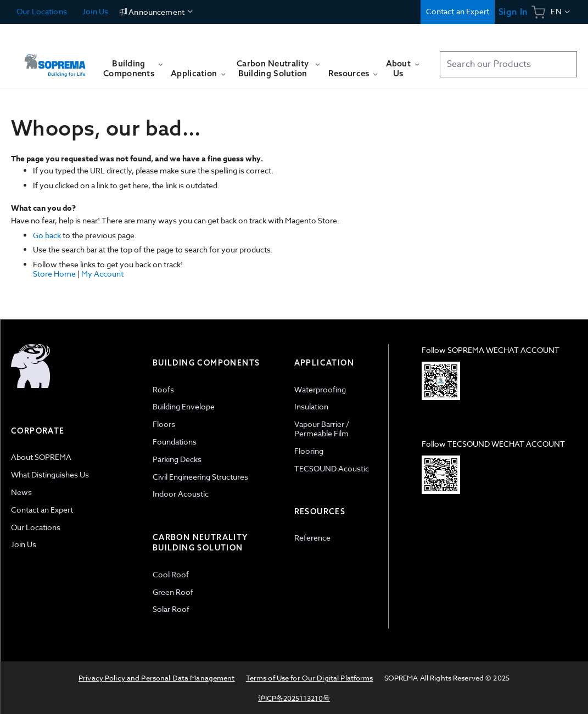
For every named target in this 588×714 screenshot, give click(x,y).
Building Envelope (184, 406)
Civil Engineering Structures (200, 477)
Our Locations (42, 11)
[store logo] (55, 60)
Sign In (513, 12)
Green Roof (173, 592)
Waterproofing (320, 389)
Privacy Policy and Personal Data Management (157, 678)
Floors (164, 424)
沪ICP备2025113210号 (294, 698)
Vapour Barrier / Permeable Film (322, 429)
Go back (47, 235)
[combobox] (508, 64)
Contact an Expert (458, 11)
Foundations (175, 442)
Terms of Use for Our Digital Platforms (310, 678)
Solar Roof (171, 609)
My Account (102, 274)
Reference (312, 538)
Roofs (163, 389)
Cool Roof (171, 574)
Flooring (309, 451)
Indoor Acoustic (181, 494)
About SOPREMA (41, 457)
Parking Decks (177, 459)
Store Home (54, 274)
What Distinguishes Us (50, 474)
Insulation (311, 406)
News (21, 492)
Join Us (94, 11)
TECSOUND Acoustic (332, 468)
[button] (561, 12)
